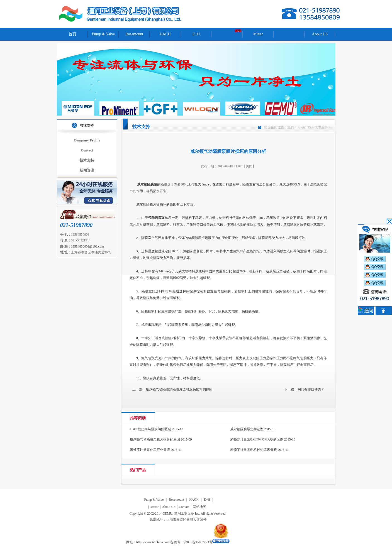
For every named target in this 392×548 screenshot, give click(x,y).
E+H (196, 34)
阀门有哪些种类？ (311, 389)
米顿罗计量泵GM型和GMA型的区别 (257, 439)
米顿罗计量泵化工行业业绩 (150, 450)
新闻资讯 (87, 170)
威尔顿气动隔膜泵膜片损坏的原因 (155, 439)
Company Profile (87, 140)
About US (320, 34)
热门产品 (138, 470)
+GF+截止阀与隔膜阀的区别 (151, 429)
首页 (72, 34)
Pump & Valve (103, 34)
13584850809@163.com (88, 246)
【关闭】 (249, 166)
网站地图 (199, 507)
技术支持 (87, 126)
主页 (291, 127)
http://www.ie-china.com (153, 542)
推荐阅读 (138, 418)
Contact (87, 150)
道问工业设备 (121, 14)
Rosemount (134, 34)
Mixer (258, 34)
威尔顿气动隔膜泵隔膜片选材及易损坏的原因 (179, 389)
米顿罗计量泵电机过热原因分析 (254, 450)
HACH (165, 34)
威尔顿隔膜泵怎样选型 (247, 429)
